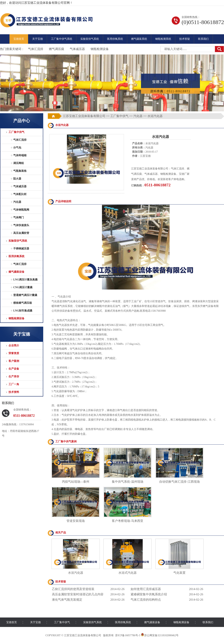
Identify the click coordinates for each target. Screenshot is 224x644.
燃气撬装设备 (16, 272)
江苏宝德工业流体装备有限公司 (84, 116)
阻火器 (17, 179)
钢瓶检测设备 (100, 49)
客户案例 (14, 361)
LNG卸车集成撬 (23, 311)
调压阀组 (19, 163)
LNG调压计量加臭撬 (25, 280)
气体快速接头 (21, 225)
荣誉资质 (14, 353)
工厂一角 (14, 384)
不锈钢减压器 (21, 249)
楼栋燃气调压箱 (23, 303)
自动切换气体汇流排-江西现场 (179, 482)
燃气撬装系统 (139, 39)
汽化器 (17, 202)
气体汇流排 (36, 49)
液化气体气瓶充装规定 (67, 600)
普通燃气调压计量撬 (25, 295)
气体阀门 (19, 217)
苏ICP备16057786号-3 (128, 635)
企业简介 (14, 345)
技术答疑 (185, 39)
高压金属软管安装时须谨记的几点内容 (78, 594)
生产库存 (14, 377)
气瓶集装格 (20, 171)
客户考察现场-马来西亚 (127, 521)
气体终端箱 (20, 155)
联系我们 (203, 39)
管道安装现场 (76, 521)
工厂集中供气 (16, 132)
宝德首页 (19, 39)
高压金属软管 (21, 233)
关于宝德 (38, 39)
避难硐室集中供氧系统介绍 (149, 594)
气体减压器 (77, 49)
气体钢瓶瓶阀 (21, 210)
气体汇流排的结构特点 (146, 600)
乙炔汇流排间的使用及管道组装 (73, 589)
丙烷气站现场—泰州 (76, 482)
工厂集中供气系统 (62, 39)
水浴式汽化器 (128, 573)
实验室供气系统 (90, 39)
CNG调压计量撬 (23, 287)
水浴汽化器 (76, 573)
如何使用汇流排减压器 (146, 589)
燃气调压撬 (56, 49)
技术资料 (14, 392)
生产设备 (14, 369)
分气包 (17, 148)
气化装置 (179, 573)
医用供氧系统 (115, 39)
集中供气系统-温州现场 (127, 482)
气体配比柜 (20, 194)
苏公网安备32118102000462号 (160, 635)
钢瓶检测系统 (163, 39)
